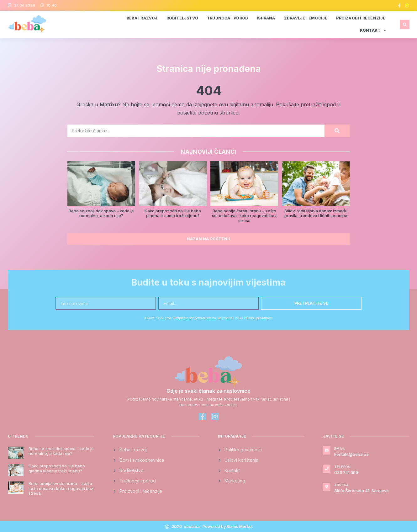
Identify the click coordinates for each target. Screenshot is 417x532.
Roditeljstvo (182, 18)
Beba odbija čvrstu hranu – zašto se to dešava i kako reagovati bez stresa (244, 216)
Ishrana (266, 18)
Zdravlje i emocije (306, 18)
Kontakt (373, 30)
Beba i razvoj (142, 18)
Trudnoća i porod (227, 18)
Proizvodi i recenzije (361, 18)
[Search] (337, 131)
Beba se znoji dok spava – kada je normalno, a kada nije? (101, 213)
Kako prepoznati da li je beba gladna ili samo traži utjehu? (173, 213)
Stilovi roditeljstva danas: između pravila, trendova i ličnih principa (316, 213)
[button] (405, 24)
